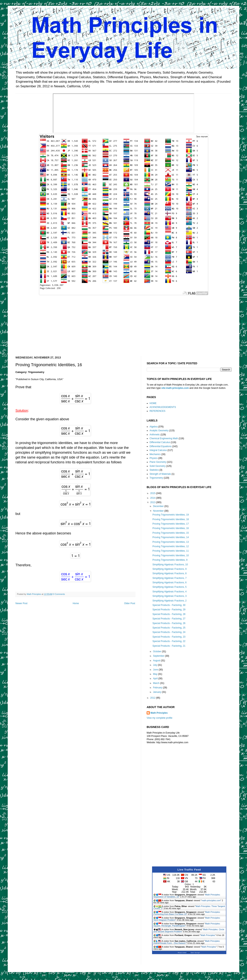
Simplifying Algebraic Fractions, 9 (170, 569)
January (157, 692)
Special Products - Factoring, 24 (169, 632)
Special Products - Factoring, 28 (169, 614)
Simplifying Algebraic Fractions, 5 (170, 587)
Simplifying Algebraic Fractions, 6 (170, 583)
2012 (153, 698)
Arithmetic (155, 435)
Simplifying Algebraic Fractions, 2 (170, 601)
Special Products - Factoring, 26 (169, 623)
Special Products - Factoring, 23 (169, 637)
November (159, 511)
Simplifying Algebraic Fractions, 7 (170, 578)
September (159, 656)
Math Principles (159, 713)
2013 (153, 502)
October (157, 651)
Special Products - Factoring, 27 (169, 619)
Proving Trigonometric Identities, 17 (171, 524)
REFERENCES (157, 411)
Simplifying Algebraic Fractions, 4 (170, 592)
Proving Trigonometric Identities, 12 (171, 546)
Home (76, 603)
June (156, 670)
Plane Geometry (158, 462)
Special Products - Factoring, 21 (169, 646)
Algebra (154, 427)
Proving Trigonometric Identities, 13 (171, 542)
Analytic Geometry (159, 431)
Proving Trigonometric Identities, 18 (171, 519)
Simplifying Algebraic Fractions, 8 (170, 573)
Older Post (130, 603)
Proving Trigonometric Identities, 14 (171, 537)
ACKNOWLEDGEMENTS (163, 407)
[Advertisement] (123, 323)
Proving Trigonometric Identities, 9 (170, 560)
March (157, 683)
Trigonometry (156, 478)
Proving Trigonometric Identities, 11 (171, 551)
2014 (153, 498)
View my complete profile (159, 718)
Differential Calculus (160, 442)
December (159, 506)
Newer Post (21, 603)
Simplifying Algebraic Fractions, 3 (170, 596)
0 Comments (59, 594)
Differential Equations (161, 446)
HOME (153, 403)
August (157, 661)
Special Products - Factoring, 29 (169, 610)
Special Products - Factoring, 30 (169, 605)
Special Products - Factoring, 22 (169, 641)
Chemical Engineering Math (164, 438)
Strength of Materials (160, 474)
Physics (154, 458)
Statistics (154, 470)
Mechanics (155, 454)
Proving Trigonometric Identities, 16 (171, 528)
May (156, 674)
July (155, 665)
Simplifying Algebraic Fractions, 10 (170, 565)
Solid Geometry (158, 466)
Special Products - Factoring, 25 (169, 628)
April (156, 679)
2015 (153, 493)
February (158, 688)
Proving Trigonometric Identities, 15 (171, 533)
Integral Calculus (158, 450)
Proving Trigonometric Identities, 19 (171, 515)
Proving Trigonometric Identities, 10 (171, 555)
